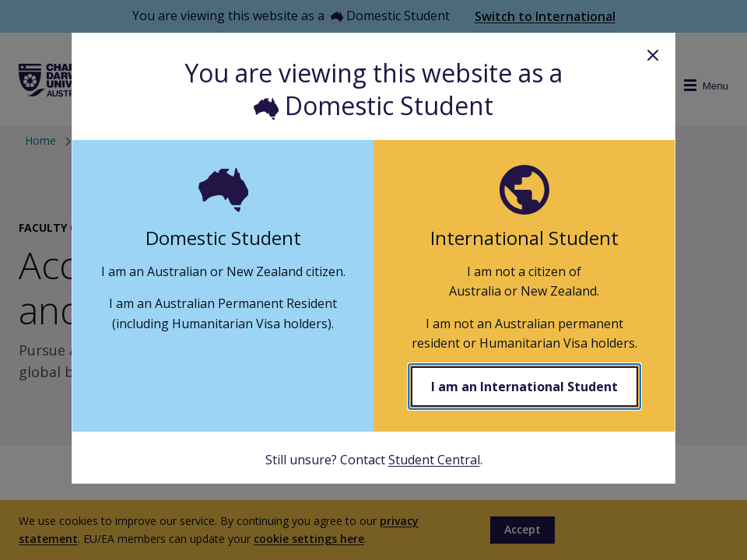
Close (653, 55)
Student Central (434, 460)
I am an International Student (524, 387)
